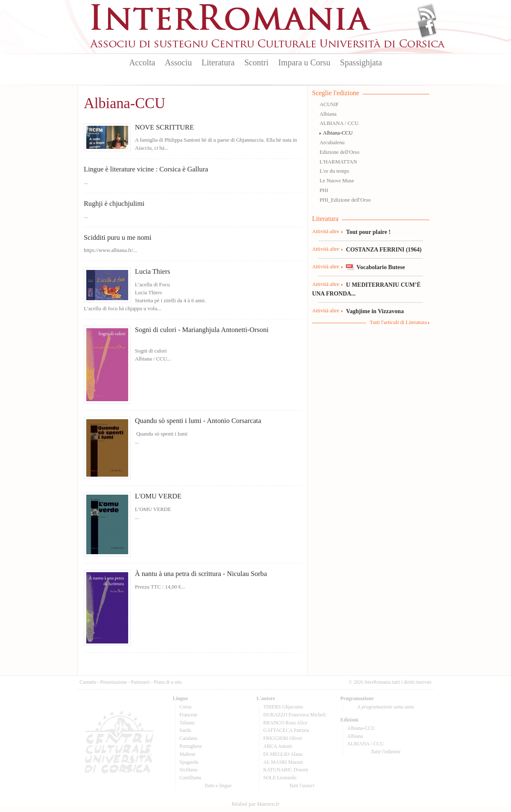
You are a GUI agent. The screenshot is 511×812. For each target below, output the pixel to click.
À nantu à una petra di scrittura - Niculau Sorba (201, 574)
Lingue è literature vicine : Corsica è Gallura (146, 169)
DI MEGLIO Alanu (283, 754)
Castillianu (191, 778)
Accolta (142, 62)
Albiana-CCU (338, 133)
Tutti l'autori (302, 786)
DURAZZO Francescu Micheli (295, 715)
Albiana (328, 114)
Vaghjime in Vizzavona (375, 311)
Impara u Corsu (304, 62)
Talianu (187, 723)
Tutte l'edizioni (386, 752)
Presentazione (114, 682)
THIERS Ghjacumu (283, 707)
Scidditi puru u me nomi (118, 237)
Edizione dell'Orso (339, 152)
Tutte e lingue (218, 786)
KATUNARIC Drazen (286, 770)
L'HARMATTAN (338, 162)
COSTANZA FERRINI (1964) (384, 249)
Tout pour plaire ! (368, 232)
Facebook (427, 28)
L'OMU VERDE (158, 496)
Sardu (186, 730)
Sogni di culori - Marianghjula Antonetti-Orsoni (202, 330)
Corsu (186, 707)
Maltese (188, 754)
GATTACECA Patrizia (286, 730)
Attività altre (326, 231)
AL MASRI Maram (283, 762)
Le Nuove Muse (337, 181)
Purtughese (191, 746)
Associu (178, 62)
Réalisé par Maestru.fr (255, 804)
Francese (189, 715)
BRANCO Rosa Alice (285, 723)
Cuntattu (88, 682)
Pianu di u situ (168, 682)
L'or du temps (334, 171)
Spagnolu (189, 762)
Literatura (218, 62)
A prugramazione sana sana (386, 707)
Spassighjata (361, 62)
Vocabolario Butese (381, 267)
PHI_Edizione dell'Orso (345, 200)
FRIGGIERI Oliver (283, 738)
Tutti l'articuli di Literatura (398, 322)
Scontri (256, 62)
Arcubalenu (332, 143)
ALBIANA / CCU (339, 123)
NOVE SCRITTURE (164, 127)
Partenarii (141, 682)
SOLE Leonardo (280, 778)
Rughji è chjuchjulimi (114, 204)
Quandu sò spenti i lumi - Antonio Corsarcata (198, 421)
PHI (324, 190)
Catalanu (189, 738)
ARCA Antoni (278, 746)
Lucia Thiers (152, 271)
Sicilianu (189, 770)
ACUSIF (329, 104)
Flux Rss (427, 14)
